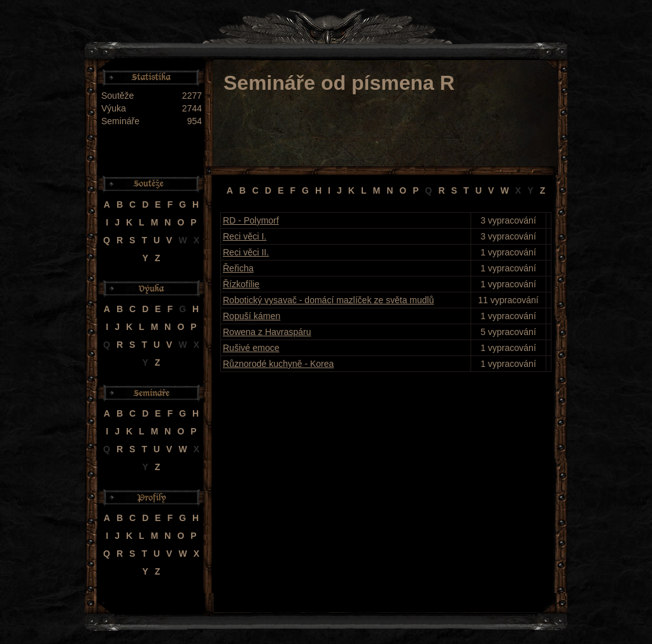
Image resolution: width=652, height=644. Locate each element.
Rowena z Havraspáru (267, 332)
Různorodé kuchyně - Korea (278, 364)
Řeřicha (238, 268)
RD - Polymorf (251, 220)
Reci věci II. (246, 252)
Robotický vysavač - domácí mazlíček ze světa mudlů (328, 300)
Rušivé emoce (251, 348)
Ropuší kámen (252, 316)
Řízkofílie (241, 284)
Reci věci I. (244, 236)
